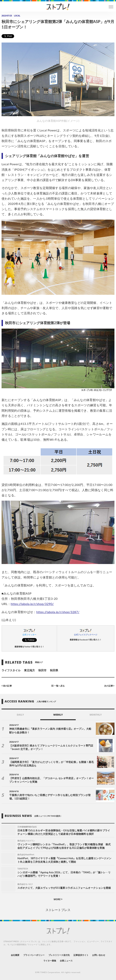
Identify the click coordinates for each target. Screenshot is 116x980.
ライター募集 (50, 961)
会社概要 (15, 955)
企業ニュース (66, 961)
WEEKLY (58, 715)
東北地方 (29, 670)
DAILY (20, 715)
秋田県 (54, 670)
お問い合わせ (99, 955)
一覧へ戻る (58, 686)
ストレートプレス (58, 910)
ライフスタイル (11, 670)
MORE (58, 899)
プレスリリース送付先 (59, 955)
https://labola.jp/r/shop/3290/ (32, 604)
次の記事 (109, 686)
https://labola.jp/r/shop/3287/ (58, 612)
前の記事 (7, 686)
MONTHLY (96, 715)
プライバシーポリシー (34, 955)
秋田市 (42, 670)
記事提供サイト (81, 955)
